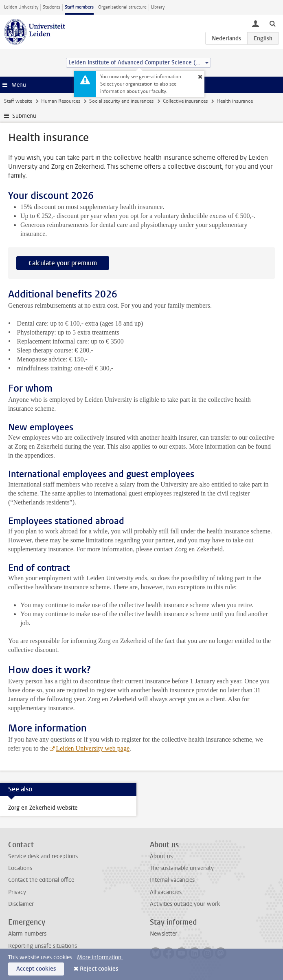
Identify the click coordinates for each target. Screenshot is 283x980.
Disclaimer (21, 904)
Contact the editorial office (41, 880)
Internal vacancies (172, 880)
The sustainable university (182, 868)
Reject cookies (99, 969)
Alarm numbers (27, 934)
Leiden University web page (93, 748)
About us (161, 856)
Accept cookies (36, 969)
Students (52, 7)
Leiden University (21, 7)
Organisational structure (122, 7)
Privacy (17, 892)
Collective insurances (185, 101)
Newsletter (163, 934)
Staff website (18, 101)
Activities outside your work (185, 904)
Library (158, 7)
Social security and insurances (121, 101)
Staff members (79, 7)
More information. (100, 957)
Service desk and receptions (43, 856)
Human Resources (61, 101)
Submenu (24, 116)
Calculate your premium (63, 263)
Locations (20, 868)
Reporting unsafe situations (43, 946)
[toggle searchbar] (272, 23)
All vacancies (166, 892)
